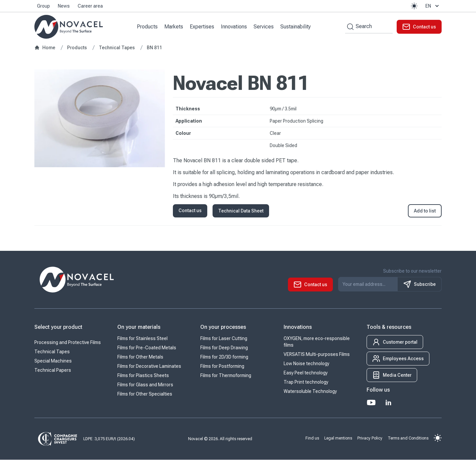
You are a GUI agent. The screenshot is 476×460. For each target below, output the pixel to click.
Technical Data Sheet (241, 211)
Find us (312, 438)
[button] (414, 6)
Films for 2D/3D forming (224, 357)
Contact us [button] (190, 211)
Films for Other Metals (140, 357)
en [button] (433, 6)
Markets (174, 27)
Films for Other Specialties (145, 394)
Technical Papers (53, 370)
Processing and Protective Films (68, 343)
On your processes (223, 327)
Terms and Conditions (408, 438)
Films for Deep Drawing (224, 348)
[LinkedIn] (388, 403)
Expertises (202, 27)
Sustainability (296, 27)
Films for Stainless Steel (142, 339)
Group (43, 6)
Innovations (234, 27)
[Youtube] (371, 403)
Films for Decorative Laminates (149, 366)
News (64, 6)
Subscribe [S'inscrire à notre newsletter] (419, 285)
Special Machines (53, 361)
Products (148, 27)
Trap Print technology (306, 382)
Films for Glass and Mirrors (145, 385)
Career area (90, 6)
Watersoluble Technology (310, 392)
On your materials (139, 327)
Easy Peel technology (306, 373)
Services (264, 27)
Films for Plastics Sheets (143, 376)
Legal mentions (338, 438)
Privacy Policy (370, 438)
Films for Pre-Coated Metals (147, 348)
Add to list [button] (425, 211)
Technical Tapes (52, 352)
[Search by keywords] (349, 27)
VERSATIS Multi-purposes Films (317, 355)
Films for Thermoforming (226, 376)
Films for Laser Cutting (224, 339)
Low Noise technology (306, 364)
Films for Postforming (222, 366)
